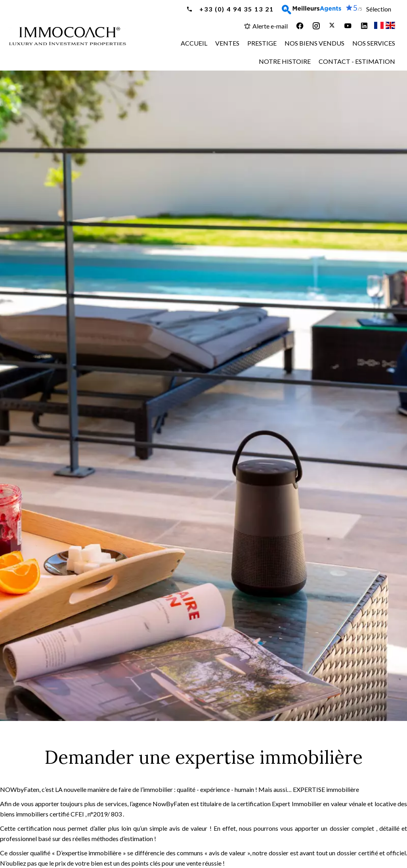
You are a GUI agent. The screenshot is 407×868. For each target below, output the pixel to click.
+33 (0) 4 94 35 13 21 (236, 9)
